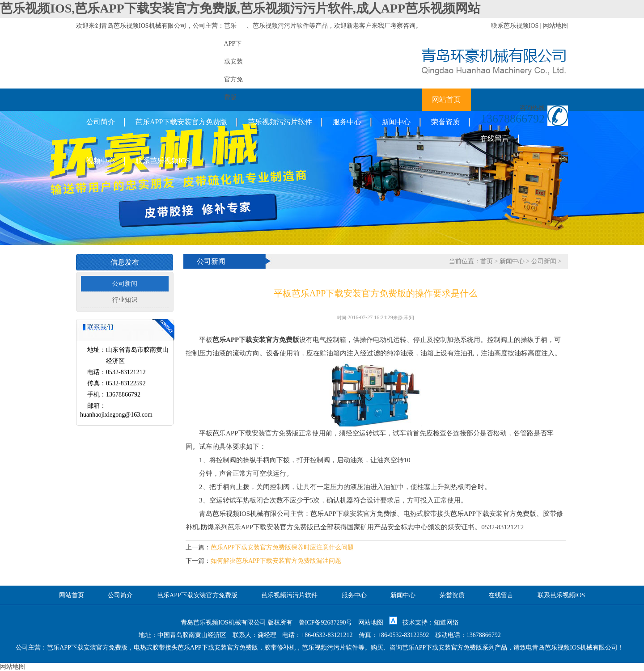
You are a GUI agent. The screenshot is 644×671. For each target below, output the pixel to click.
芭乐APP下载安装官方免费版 (181, 122)
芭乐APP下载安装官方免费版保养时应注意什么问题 (282, 547)
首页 (487, 261)
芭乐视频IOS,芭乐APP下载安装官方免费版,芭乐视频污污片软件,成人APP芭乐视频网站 (240, 8)
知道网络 (446, 622)
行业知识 (125, 300)
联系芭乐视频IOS (515, 26)
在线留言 (495, 138)
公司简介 (101, 122)
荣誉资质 (445, 122)
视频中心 (101, 161)
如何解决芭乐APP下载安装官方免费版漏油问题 (276, 561)
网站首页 (446, 99)
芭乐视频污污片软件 (281, 26)
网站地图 (555, 26)
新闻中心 (396, 122)
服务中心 (347, 122)
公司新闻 (125, 284)
